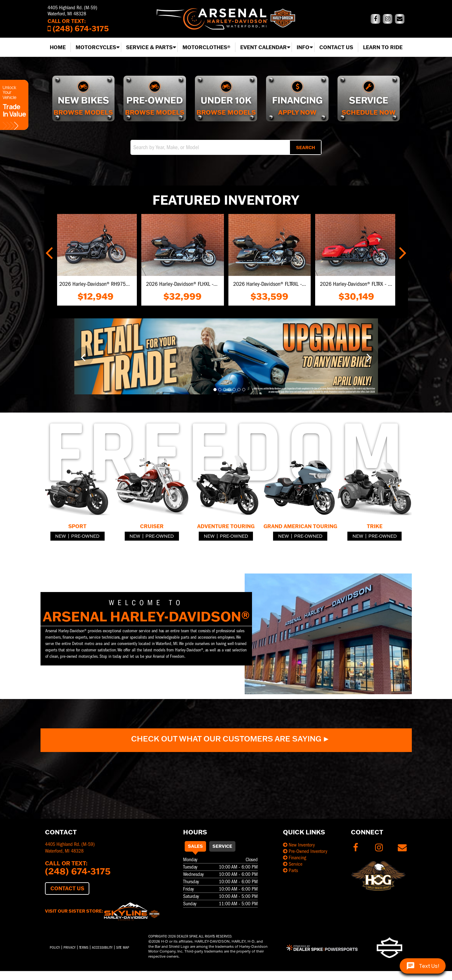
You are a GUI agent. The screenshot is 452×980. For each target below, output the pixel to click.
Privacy (70, 947)
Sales (195, 846)
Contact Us (336, 47)
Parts (290, 870)
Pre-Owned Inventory (305, 851)
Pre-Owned (85, 536)
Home (58, 47)
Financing (295, 858)
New (61, 536)
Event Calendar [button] (263, 47)
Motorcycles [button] (96, 47)
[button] (50, 252)
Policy (55, 947)
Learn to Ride (383, 47)
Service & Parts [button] (149, 47)
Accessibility (102, 947)
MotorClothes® (206, 47)
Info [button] (303, 47)
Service (222, 846)
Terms (84, 947)
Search (306, 148)
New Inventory (299, 845)
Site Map (123, 947)
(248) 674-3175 (78, 871)
